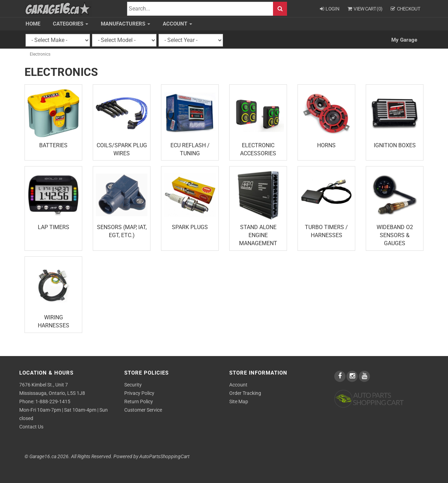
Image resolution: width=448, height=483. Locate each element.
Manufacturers (125, 24)
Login (330, 9)
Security (133, 385)
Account (177, 24)
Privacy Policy (139, 393)
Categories (71, 24)
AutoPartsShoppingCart (164, 457)
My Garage (404, 40)
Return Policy (139, 402)
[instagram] (353, 376)
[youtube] (364, 376)
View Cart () (365, 9)
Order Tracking (245, 393)
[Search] (200, 9)
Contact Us (31, 427)
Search (280, 9)
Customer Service (143, 410)
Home (33, 24)
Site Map (239, 402)
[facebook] (340, 376)
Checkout (405, 9)
